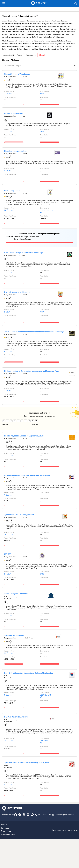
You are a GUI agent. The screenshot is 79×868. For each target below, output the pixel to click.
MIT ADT (8, 554)
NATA (42, 94)
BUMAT (43, 210)
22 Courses (9, 653)
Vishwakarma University (14, 635)
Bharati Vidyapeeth (12, 191)
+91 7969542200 (45, 815)
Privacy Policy (6, 831)
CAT (42, 741)
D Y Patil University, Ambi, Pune (17, 717)
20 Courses (9, 534)
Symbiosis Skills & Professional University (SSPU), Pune (27, 763)
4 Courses (8, 351)
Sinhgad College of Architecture (17, 74)
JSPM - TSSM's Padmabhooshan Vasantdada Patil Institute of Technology (34, 332)
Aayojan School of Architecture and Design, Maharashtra (27, 475)
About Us (4, 825)
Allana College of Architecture (16, 594)
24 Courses (9, 574)
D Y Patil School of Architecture (17, 292)
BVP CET (50, 210)
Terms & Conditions (8, 834)
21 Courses (9, 456)
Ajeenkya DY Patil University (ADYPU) (19, 515)
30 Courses (9, 210)
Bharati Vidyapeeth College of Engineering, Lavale (24, 436)
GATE (42, 574)
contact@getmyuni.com (64, 815)
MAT (49, 695)
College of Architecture (14, 113)
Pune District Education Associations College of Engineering (28, 673)
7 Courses (8, 391)
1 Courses (8, 131)
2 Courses (8, 94)
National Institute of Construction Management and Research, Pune (31, 371)
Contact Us (5, 828)
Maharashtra (31, 55)
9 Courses (8, 784)
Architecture (9, 55)
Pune (20, 55)
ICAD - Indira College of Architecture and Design (24, 253)
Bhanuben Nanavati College (15, 151)
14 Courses (9, 741)
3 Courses (8, 695)
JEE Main (43, 695)
